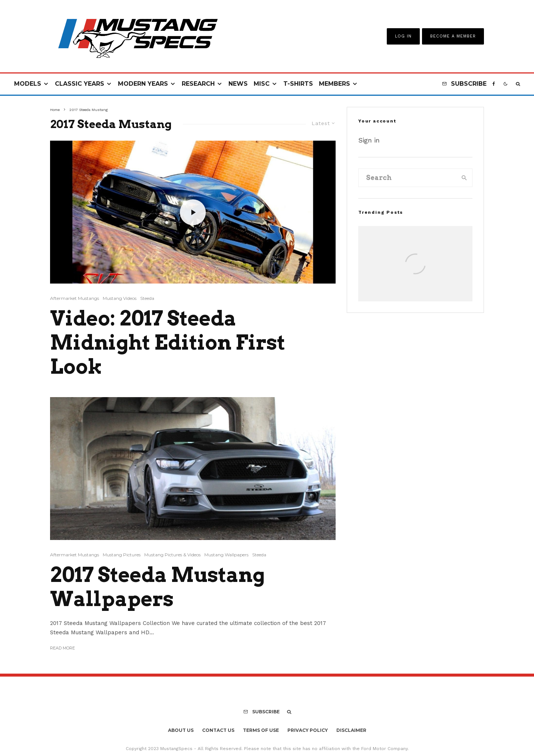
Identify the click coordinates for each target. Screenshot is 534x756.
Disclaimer (351, 730)
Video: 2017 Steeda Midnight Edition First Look (168, 343)
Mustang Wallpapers (226, 555)
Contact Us (218, 730)
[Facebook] (494, 84)
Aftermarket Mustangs (75, 298)
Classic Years (80, 84)
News (238, 84)
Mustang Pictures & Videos (172, 555)
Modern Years (143, 84)
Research (198, 84)
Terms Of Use (261, 730)
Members (334, 84)
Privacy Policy (308, 730)
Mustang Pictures (122, 555)
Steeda (147, 298)
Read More (62, 648)
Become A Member (453, 36)
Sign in (369, 140)
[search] (464, 178)
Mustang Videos (120, 298)
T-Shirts (298, 84)
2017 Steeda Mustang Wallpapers (158, 587)
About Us (181, 730)
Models (28, 84)
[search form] (408, 178)
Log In (403, 36)
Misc (262, 84)
